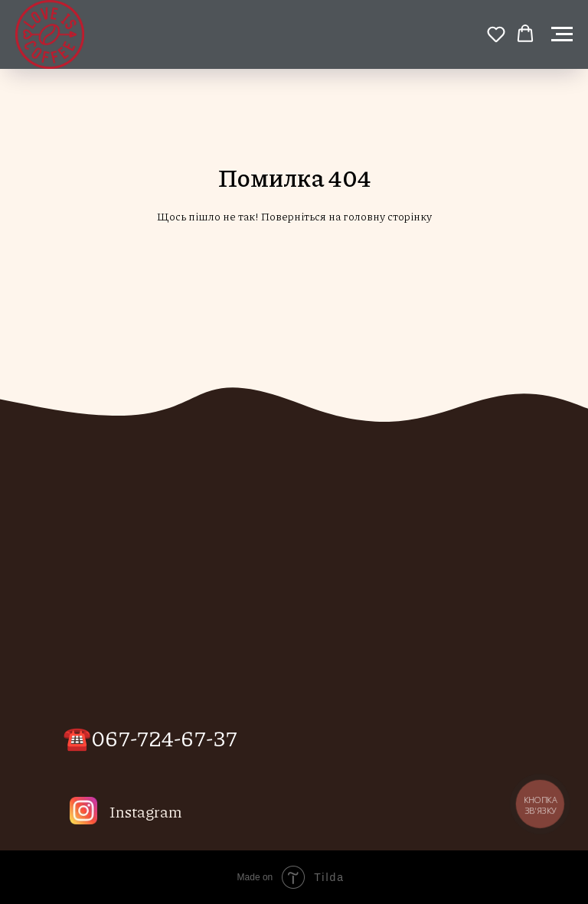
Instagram (146, 811)
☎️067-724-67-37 (150, 737)
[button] (496, 34)
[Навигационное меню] (562, 34)
